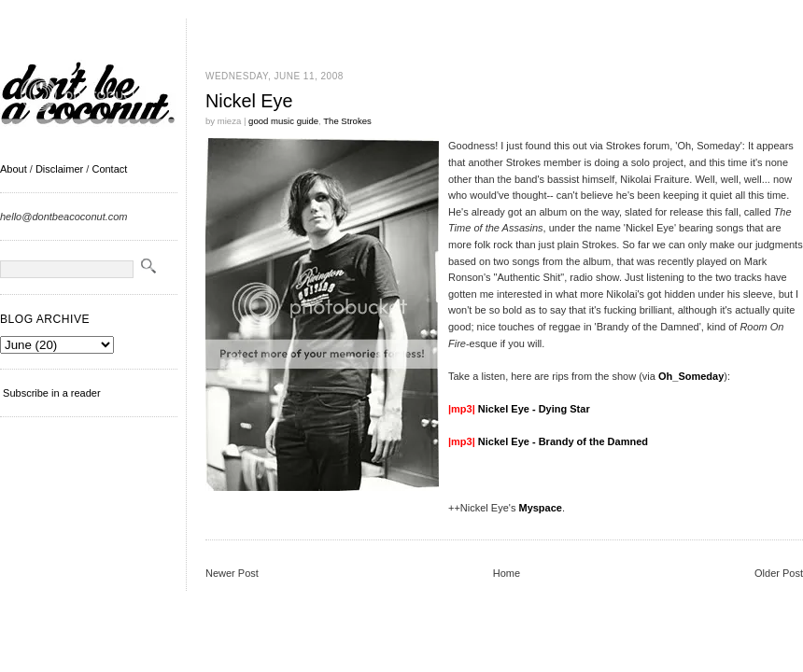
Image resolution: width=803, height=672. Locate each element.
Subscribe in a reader (52, 393)
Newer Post (232, 573)
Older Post (779, 573)
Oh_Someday (691, 376)
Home (507, 573)
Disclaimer (59, 169)
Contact (109, 169)
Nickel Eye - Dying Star (534, 409)
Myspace (540, 508)
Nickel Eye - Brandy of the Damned (563, 441)
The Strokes (347, 121)
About (14, 169)
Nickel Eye (249, 101)
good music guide (283, 121)
